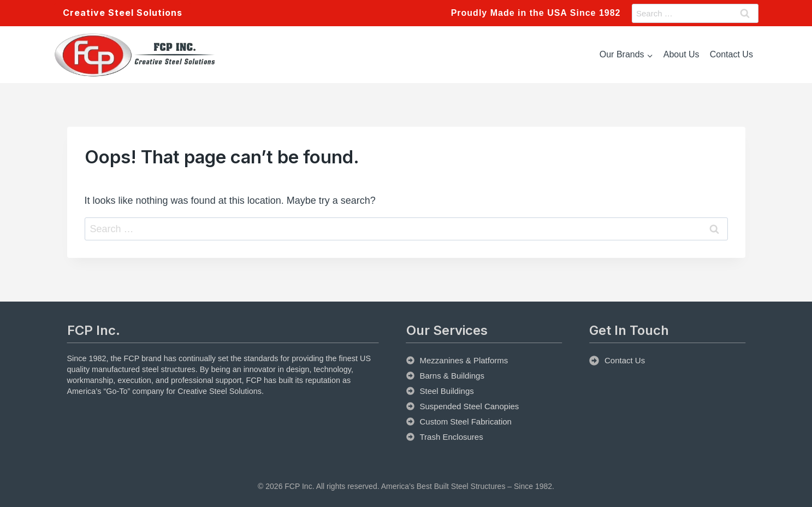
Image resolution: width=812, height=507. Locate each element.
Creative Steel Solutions (123, 13)
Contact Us (731, 54)
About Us (681, 54)
